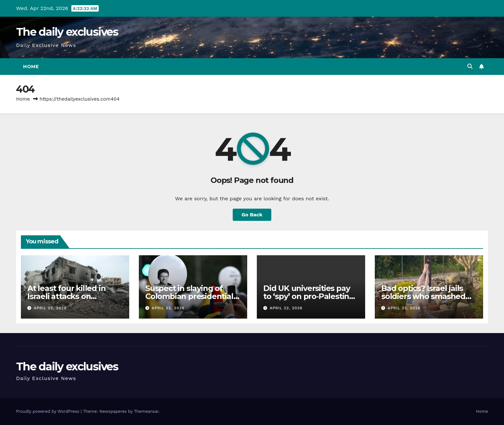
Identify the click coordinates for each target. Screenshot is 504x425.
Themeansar (146, 411)
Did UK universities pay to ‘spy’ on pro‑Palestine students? (309, 296)
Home (31, 67)
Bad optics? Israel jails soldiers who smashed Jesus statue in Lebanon (427, 296)
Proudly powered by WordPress (48, 411)
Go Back (252, 215)
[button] (470, 66)
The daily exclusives (67, 32)
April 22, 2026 (50, 308)
